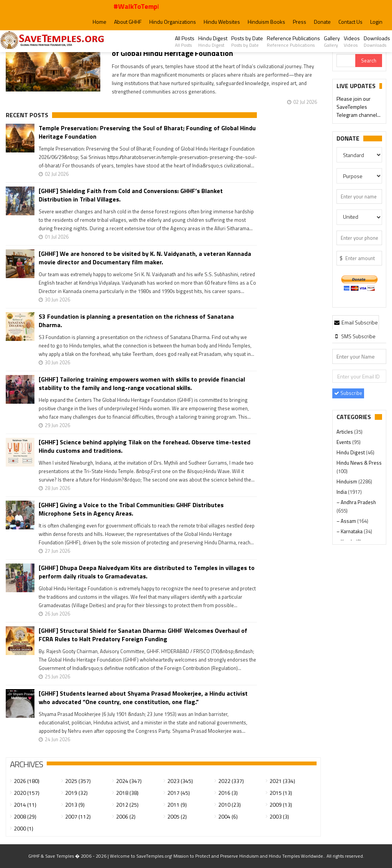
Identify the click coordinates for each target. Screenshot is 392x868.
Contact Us (350, 22)
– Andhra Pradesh (356, 502)
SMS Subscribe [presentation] (354, 336)
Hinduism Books (266, 22)
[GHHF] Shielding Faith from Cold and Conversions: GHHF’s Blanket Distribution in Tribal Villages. (131, 195)
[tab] (356, 322)
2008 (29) (25, 816)
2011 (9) (177, 805)
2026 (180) (27, 781)
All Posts (185, 41)
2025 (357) (78, 781)
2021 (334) (282, 781)
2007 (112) (78, 816)
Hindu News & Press (359, 463)
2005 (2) (177, 816)
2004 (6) (228, 816)
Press (300, 22)
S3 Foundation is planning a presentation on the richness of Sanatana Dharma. (136, 321)
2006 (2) (126, 816)
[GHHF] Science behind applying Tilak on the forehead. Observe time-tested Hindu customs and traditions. (145, 446)
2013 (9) (75, 805)
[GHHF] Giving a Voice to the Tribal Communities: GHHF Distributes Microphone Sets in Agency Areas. (131, 509)
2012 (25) (127, 805)
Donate (322, 22)
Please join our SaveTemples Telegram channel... (359, 107)
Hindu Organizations (173, 22)
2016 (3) (228, 793)
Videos (352, 41)
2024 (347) (129, 781)
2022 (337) (231, 781)
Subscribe (348, 393)
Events (344, 442)
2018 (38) (127, 793)
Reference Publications (293, 41)
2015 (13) (281, 793)
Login (376, 22)
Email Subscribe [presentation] (356, 322)
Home (100, 22)
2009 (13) (281, 805)
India (342, 492)
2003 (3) (279, 816)
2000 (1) (24, 828)
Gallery (332, 41)
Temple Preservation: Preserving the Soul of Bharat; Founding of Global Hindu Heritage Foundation (147, 132)
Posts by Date (247, 41)
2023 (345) (180, 781)
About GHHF (128, 22)
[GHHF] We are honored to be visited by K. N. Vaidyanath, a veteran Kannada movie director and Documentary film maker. (145, 258)
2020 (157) (27, 793)
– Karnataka (350, 531)
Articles (345, 432)
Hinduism (347, 481)
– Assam (347, 521)
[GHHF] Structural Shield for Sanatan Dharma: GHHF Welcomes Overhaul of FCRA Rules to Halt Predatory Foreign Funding (143, 635)
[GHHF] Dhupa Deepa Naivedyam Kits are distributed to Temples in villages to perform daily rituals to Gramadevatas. (147, 572)
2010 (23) (229, 805)
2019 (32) (76, 793)
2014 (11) (25, 805)
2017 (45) (179, 793)
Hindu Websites (222, 22)
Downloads (377, 41)
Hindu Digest (213, 41)
